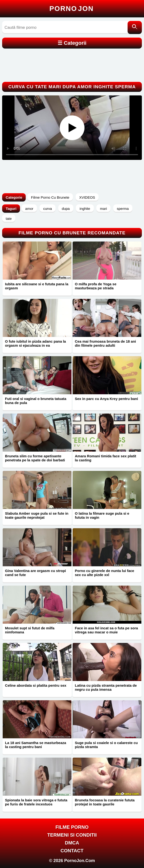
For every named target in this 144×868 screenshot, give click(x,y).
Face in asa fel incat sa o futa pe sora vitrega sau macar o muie (107, 630)
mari (103, 209)
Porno (72, 9)
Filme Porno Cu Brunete (50, 197)
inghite (85, 209)
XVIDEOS (87, 197)
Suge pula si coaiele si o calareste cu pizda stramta (106, 745)
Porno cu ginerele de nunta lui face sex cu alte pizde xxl (105, 573)
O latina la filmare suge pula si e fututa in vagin (102, 515)
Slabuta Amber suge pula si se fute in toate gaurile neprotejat (37, 515)
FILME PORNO (72, 827)
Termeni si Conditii (72, 835)
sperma (123, 209)
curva (47, 209)
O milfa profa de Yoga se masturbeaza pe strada (96, 286)
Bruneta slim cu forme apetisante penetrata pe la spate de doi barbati (35, 458)
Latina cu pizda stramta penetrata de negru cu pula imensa (106, 687)
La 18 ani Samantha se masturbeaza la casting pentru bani (36, 745)
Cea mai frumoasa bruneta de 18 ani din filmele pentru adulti (106, 343)
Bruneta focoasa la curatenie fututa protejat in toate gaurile (105, 802)
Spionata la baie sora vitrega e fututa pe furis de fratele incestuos (36, 802)
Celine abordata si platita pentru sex (36, 685)
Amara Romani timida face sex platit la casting (106, 458)
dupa (66, 209)
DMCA (72, 843)
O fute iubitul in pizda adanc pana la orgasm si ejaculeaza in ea (35, 343)
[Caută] (135, 27)
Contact (72, 851)
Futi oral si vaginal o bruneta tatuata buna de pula (36, 401)
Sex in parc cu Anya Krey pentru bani (107, 399)
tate (9, 219)
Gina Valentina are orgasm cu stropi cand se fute (35, 573)
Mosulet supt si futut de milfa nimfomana (30, 630)
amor (29, 209)
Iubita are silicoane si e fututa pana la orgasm (37, 286)
